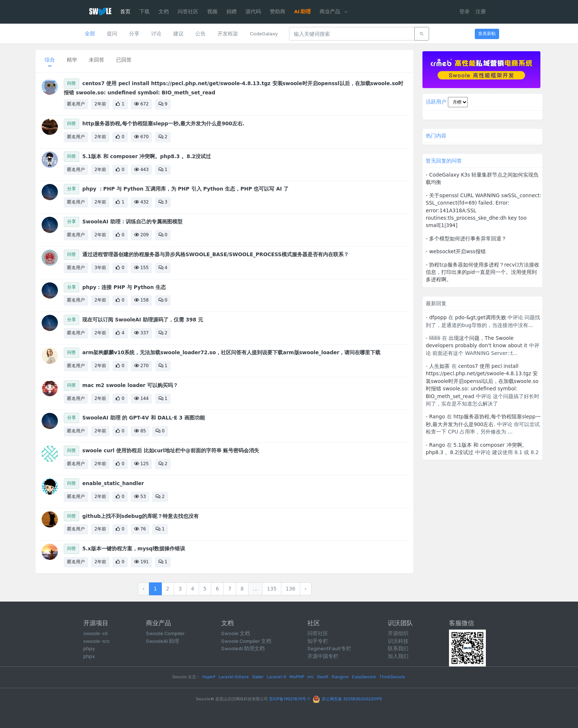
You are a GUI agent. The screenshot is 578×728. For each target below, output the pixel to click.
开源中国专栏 (323, 656)
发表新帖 (487, 34)
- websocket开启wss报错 (456, 251)
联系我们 (398, 648)
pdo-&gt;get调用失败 (481, 317)
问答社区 (188, 11)
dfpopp (438, 317)
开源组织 (398, 633)
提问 (112, 34)
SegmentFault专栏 (329, 648)
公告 (201, 34)
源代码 (253, 11)
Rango (437, 417)
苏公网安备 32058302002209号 (347, 699)
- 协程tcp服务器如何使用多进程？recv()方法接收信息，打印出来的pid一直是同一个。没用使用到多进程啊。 (483, 272)
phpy (89, 648)
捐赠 (231, 11)
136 (290, 589)
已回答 (124, 60)
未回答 (97, 60)
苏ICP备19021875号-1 (289, 699)
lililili (435, 338)
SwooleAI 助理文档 (243, 648)
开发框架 (228, 34)
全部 (90, 34)
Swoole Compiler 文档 (246, 641)
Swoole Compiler (165, 633)
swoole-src (97, 641)
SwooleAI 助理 (163, 641)
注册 (481, 11)
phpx (89, 656)
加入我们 (398, 656)
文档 (164, 11)
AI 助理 (302, 11)
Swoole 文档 (236, 633)
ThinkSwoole (392, 677)
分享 (134, 34)
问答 (72, 83)
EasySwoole (364, 677)
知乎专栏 (318, 641)
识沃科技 (398, 641)
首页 (125, 11)
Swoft (323, 677)
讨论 (156, 34)
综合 (50, 60)
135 (272, 589)
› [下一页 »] (305, 589)
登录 (464, 11)
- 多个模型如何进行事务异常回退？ (466, 238)
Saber (258, 677)
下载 (144, 11)
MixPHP (297, 677)
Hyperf (209, 677)
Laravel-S (276, 677)
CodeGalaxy (264, 34)
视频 (212, 11)
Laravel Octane (234, 677)
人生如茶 (439, 366)
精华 (72, 60)
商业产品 (333, 11)
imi (311, 677)
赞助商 (278, 11)
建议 (178, 34)
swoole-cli (95, 633)
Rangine (340, 677)
